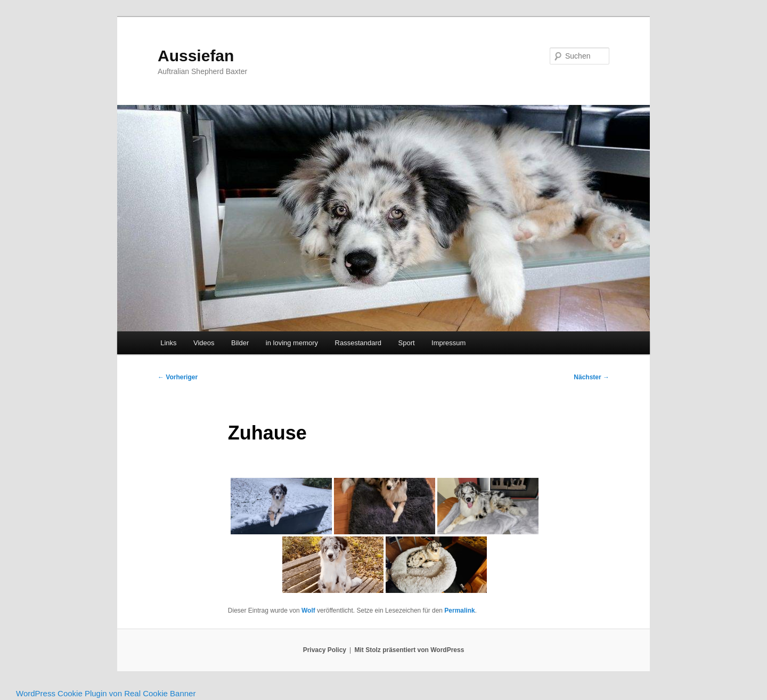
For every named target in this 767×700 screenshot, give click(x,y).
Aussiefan (196, 56)
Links (168, 343)
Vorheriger (178, 377)
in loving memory (292, 343)
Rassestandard (358, 343)
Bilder (240, 343)
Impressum (448, 343)
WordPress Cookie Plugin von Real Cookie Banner (106, 693)
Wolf (308, 611)
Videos (204, 343)
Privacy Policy (325, 650)
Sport (407, 343)
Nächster (591, 377)
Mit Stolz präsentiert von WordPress (410, 650)
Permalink (459, 611)
